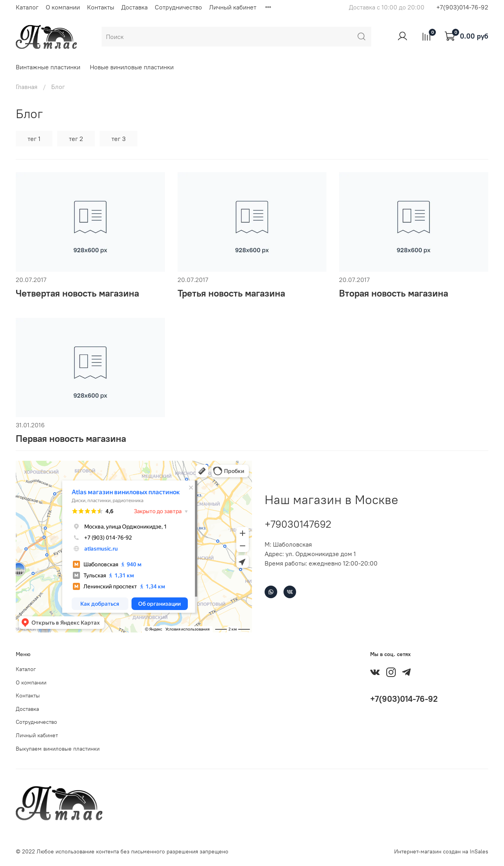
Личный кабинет (233, 7)
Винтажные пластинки (48, 67)
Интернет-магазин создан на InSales (441, 851)
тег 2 (76, 139)
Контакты (101, 7)
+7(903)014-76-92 (462, 7)
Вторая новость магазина (394, 293)
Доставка (134, 7)
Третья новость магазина (231, 293)
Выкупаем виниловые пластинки (58, 749)
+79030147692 (298, 524)
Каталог (27, 7)
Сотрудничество (178, 7)
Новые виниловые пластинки (132, 67)
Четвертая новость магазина (77, 293)
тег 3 (119, 139)
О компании (63, 7)
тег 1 (34, 139)
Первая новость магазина (71, 438)
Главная (27, 87)
